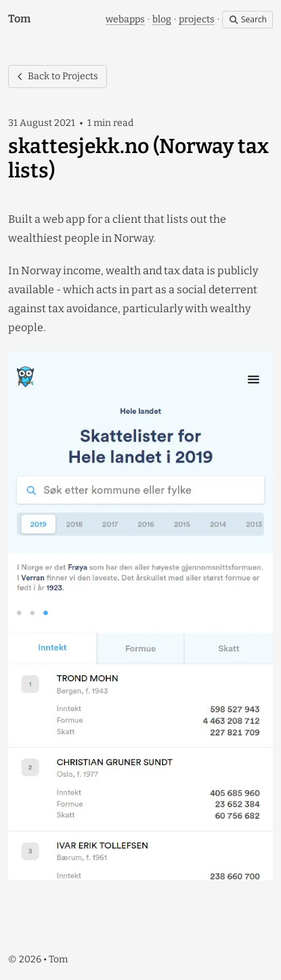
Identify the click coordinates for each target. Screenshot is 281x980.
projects (197, 19)
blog (162, 19)
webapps (125, 19)
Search (247, 19)
